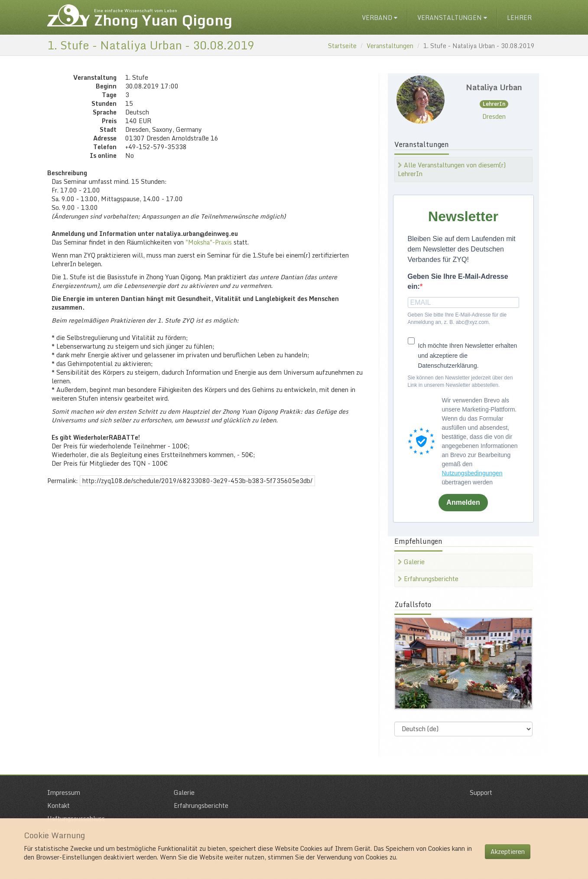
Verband (380, 18)
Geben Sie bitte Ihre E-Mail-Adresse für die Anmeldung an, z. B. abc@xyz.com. (457, 319)
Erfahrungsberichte (428, 579)
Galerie (411, 562)
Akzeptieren (508, 851)
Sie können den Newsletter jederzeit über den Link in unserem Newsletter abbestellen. (460, 381)
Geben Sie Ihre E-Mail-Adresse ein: (458, 281)
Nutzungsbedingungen (472, 473)
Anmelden (463, 502)
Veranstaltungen (452, 18)
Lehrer (519, 18)
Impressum (64, 792)
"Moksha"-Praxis (209, 242)
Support (481, 792)
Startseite (342, 46)
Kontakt (58, 805)
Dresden (494, 116)
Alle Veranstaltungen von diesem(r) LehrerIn (452, 169)
